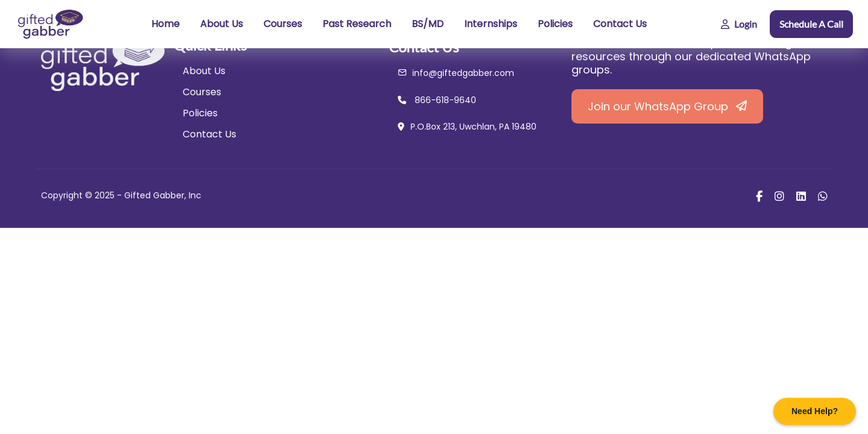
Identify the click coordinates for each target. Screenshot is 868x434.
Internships (491, 24)
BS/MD (428, 24)
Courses (283, 24)
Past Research (357, 24)
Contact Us (620, 24)
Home (165, 24)
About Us (222, 24)
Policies (555, 24)
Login (739, 24)
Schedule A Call (811, 24)
